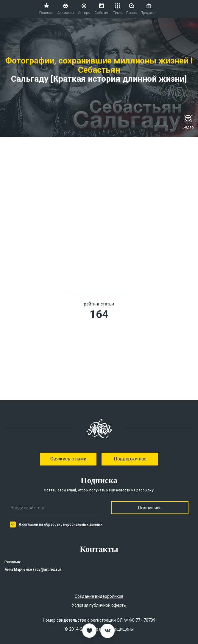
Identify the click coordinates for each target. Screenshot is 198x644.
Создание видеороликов (99, 596)
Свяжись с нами (68, 459)
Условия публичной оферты (99, 605)
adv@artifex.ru (47, 569)
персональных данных (83, 524)
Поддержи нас (130, 459)
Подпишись (150, 508)
